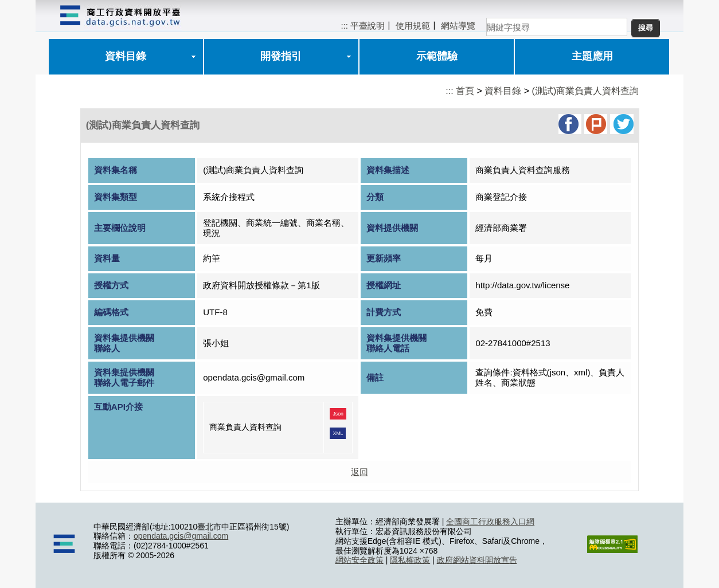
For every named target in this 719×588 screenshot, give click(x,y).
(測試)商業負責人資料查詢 (586, 91)
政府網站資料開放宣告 (477, 560)
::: (344, 26)
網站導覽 (458, 26)
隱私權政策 (410, 560)
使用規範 (413, 26)
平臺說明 (368, 26)
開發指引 (281, 56)
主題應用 (592, 56)
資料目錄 (126, 56)
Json (338, 414)
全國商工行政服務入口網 (490, 522)
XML (338, 433)
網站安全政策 (359, 560)
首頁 (465, 91)
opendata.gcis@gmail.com (181, 536)
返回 (359, 472)
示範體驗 (437, 56)
